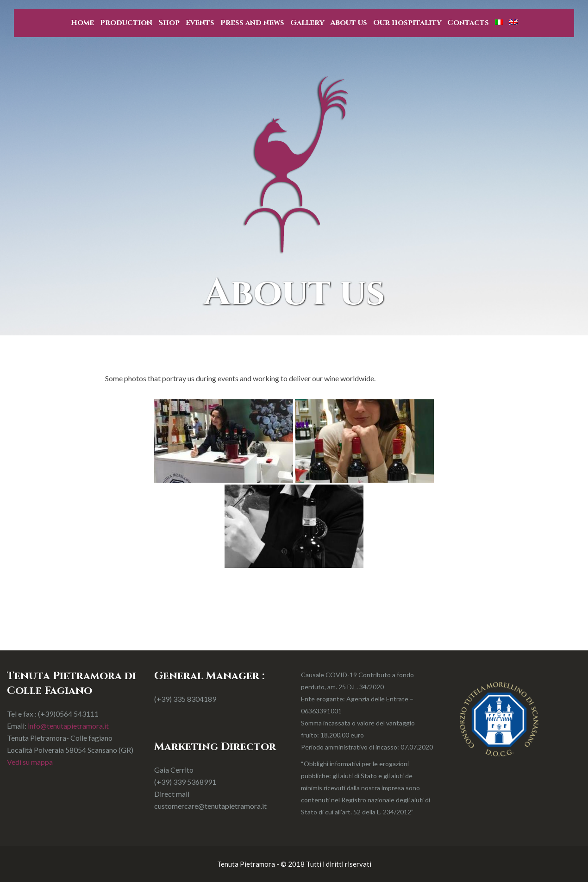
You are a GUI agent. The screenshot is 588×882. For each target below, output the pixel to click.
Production (126, 23)
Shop (169, 23)
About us (349, 23)
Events (200, 23)
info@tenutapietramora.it (68, 726)
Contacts (468, 23)
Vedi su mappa (30, 762)
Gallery (307, 23)
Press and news (252, 23)
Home (82, 23)
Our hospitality (407, 23)
